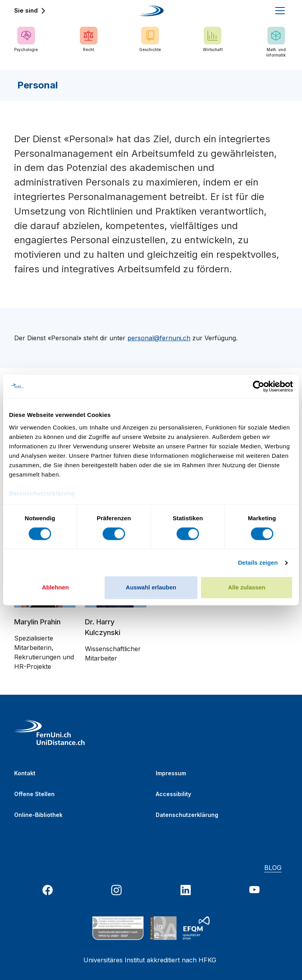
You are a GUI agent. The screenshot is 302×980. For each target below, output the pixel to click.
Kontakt (25, 773)
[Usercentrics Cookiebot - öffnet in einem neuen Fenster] (259, 386)
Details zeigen (258, 562)
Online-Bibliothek (38, 815)
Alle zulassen (247, 588)
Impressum (171, 773)
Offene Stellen (34, 794)
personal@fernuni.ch (159, 338)
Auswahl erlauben (151, 588)
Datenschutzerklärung (187, 815)
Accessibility (173, 794)
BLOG (273, 868)
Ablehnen (55, 588)
